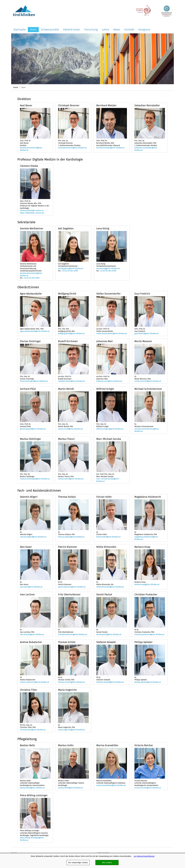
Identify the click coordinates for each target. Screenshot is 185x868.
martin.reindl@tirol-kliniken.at (70, 429)
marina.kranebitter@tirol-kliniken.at (111, 785)
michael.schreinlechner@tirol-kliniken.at (147, 430)
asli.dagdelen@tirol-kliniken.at (71, 268)
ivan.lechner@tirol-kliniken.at (32, 634)
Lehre (106, 29)
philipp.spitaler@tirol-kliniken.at (148, 682)
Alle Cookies (107, 863)
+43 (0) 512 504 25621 (31, 278)
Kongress (144, 29)
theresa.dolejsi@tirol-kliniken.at (71, 537)
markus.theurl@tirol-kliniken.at (71, 479)
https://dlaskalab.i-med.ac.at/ (32, 213)
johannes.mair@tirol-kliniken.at (109, 381)
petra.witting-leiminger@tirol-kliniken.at (32, 839)
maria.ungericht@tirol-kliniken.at (72, 730)
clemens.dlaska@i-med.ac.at (32, 210)
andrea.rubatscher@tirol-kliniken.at (34, 682)
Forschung (91, 29)
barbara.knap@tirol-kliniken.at (147, 584)
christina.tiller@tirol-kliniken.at (33, 730)
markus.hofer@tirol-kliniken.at (71, 788)
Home (16, 87)
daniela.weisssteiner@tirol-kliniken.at (31, 149)
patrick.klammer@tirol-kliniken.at (72, 587)
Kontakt (129, 29)
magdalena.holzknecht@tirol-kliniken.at (146, 538)
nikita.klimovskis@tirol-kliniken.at (110, 587)
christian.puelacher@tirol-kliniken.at (149, 634)
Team (33, 29)
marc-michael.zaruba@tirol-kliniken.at (108, 480)
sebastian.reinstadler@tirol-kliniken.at (146, 149)
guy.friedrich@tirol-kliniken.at (147, 333)
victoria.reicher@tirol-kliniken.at (148, 788)
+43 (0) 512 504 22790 (70, 271)
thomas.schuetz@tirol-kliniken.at (72, 682)
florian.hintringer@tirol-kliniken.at (34, 381)
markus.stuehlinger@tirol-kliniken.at (35, 479)
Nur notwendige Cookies (78, 863)
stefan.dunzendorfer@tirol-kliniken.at (112, 333)
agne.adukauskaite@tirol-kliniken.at (35, 331)
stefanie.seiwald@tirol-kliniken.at (110, 682)
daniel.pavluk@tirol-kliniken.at (109, 634)
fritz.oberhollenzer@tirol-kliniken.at (73, 634)
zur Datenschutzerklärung (144, 856)
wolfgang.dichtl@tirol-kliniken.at (71, 333)
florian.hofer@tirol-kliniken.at (108, 537)
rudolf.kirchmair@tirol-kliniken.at (72, 381)
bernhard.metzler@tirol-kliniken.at (110, 148)
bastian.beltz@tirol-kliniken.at (32, 788)
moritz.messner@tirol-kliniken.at (148, 381)
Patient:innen (72, 29)
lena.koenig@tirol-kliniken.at (108, 268)
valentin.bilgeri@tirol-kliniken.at (33, 537)
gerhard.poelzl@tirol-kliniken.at (33, 429)
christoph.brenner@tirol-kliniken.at (72, 148)
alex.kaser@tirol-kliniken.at (31, 587)
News (117, 29)
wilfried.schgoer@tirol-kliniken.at (110, 429)
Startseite (19, 29)
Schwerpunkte (50, 29)
